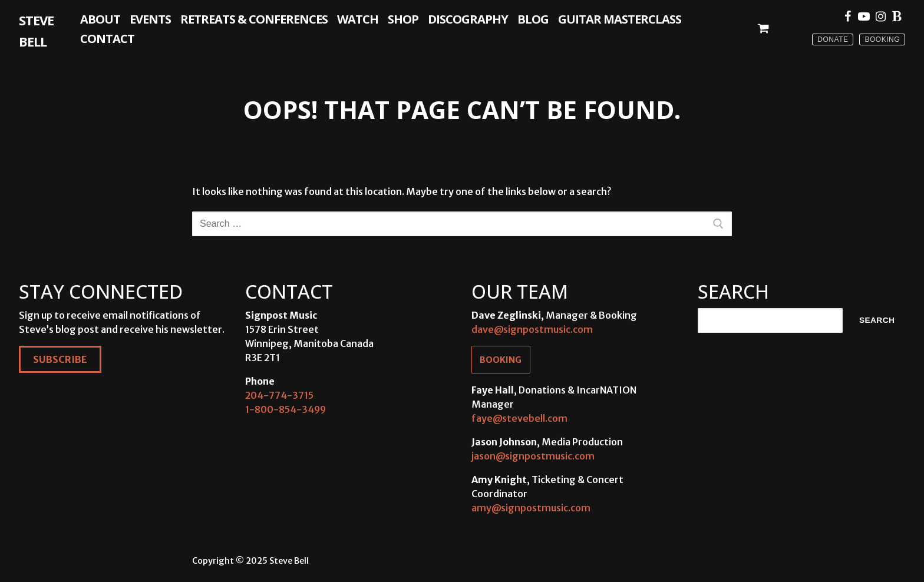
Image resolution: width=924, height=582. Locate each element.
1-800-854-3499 (286, 409)
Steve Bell (36, 31)
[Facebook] (847, 16)
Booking (882, 39)
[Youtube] (864, 16)
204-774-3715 (279, 395)
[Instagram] (880, 16)
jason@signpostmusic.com (533, 456)
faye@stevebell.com (519, 418)
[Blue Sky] (897, 16)
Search (877, 320)
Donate (833, 39)
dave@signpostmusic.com (532, 329)
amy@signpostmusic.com (531, 508)
